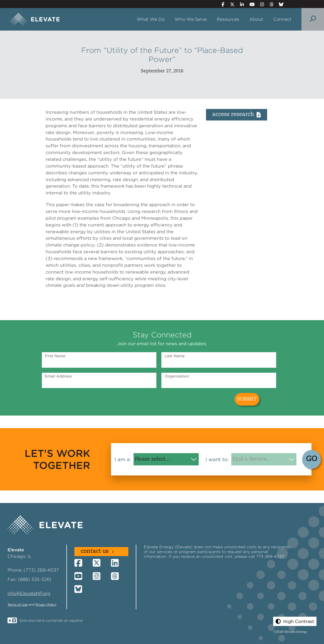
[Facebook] (221, 4)
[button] (295, 621)
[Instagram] (260, 4)
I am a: (123, 459)
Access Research (237, 115)
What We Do (151, 19)
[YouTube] (250, 4)
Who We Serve (191, 19)
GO (312, 459)
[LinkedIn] (240, 4)
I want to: (217, 459)
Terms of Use (18, 605)
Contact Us (95, 551)
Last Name (175, 356)
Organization (177, 376)
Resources (228, 19)
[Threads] (269, 4)
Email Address (58, 376)
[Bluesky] (279, 4)
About (256, 19)
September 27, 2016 (162, 71)
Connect (282, 19)
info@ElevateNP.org (29, 593)
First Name (55, 356)
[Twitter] (230, 4)
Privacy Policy (46, 605)
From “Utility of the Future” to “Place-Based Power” (162, 55)
